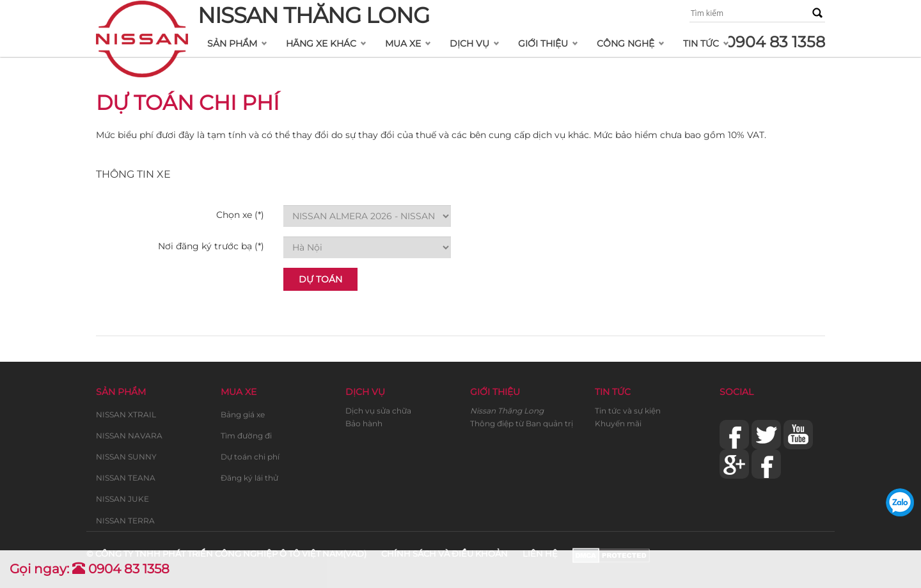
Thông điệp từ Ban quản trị (522, 423)
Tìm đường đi (246, 436)
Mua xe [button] (403, 43)
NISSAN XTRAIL (126, 414)
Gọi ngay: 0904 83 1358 (90, 569)
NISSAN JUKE (122, 499)
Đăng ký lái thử (249, 478)
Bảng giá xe (243, 414)
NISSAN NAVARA (129, 436)
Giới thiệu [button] (543, 43)
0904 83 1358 (775, 42)
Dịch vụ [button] (469, 43)
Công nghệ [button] (626, 43)
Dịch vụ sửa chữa (378, 411)
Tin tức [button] (701, 43)
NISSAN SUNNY (126, 457)
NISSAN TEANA (126, 478)
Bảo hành (364, 423)
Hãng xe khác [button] (321, 43)
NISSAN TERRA (125, 521)
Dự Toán (320, 279)
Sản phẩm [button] (232, 43)
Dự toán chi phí (250, 457)
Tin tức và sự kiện (628, 411)
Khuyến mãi (618, 423)
